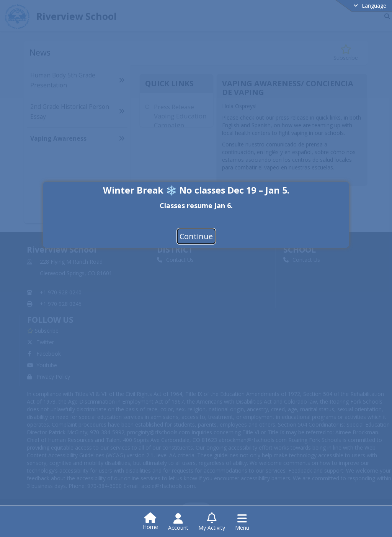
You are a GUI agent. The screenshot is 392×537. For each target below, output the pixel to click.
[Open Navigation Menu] (242, 522)
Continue (196, 236)
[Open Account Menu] (178, 522)
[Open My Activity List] (212, 522)
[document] (196, 205)
